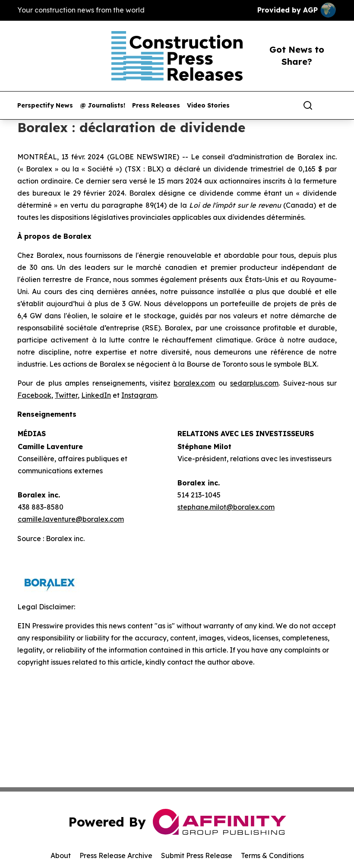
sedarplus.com (254, 383)
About (61, 855)
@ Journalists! (103, 106)
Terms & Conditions (272, 855)
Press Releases (156, 106)
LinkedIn (96, 395)
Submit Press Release (197, 855)
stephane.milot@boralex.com (226, 507)
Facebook (34, 395)
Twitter (66, 395)
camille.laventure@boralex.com (71, 519)
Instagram (139, 395)
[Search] (308, 105)
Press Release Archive (116, 855)
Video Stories (208, 106)
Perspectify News (45, 106)
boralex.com (194, 383)
